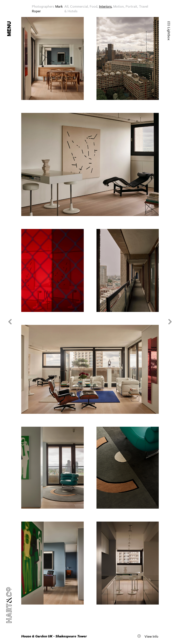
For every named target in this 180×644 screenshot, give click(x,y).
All (66, 6)
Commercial (79, 6)
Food (94, 6)
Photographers (43, 6)
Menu (9, 29)
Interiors (105, 6)
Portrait (131, 6)
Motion (119, 6)
